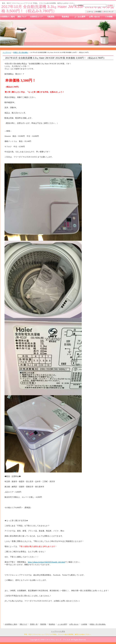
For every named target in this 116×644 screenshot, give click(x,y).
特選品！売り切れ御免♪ (21, 52)
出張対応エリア (36, 17)
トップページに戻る (58, 631)
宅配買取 (43, 624)
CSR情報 (84, 624)
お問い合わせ (74, 624)
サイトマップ (109, 12)
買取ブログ (23, 624)
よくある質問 (62, 624)
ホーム (91, 12)
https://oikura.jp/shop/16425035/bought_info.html (47, 562)
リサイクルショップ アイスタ (58, 640)
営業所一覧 (34, 624)
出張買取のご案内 (11, 624)
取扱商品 (52, 624)
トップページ (7, 52)
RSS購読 (99, 12)
